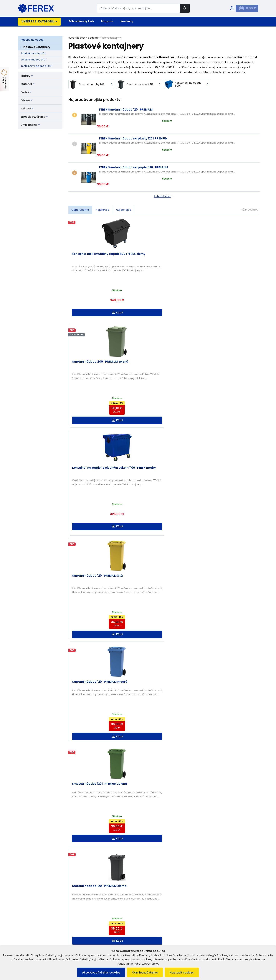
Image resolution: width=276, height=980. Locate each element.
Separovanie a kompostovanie (129, 854)
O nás (84, 938)
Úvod (71, 38)
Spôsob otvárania (34, 117)
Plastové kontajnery (37, 47)
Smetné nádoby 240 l (33, 60)
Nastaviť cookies (183, 972)
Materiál (28, 84)
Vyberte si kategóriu (39, 21)
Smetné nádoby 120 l (33, 53)
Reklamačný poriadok (33, 938)
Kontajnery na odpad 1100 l (36, 66)
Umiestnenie (30, 125)
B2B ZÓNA (87, 933)
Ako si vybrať (136, 814)
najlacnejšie (124, 185)
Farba (26, 92)
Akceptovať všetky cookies (100, 972)
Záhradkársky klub (81, 21)
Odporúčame (80, 185)
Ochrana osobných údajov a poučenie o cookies (44, 944)
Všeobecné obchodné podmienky (41, 933)
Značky (27, 76)
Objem (27, 100)
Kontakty (127, 21)
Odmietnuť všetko (145, 972)
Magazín (107, 21)
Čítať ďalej (231, 840)
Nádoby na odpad (32, 40)
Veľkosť (27, 108)
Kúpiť (93, 287)
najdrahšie (103, 185)
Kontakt (85, 943)
